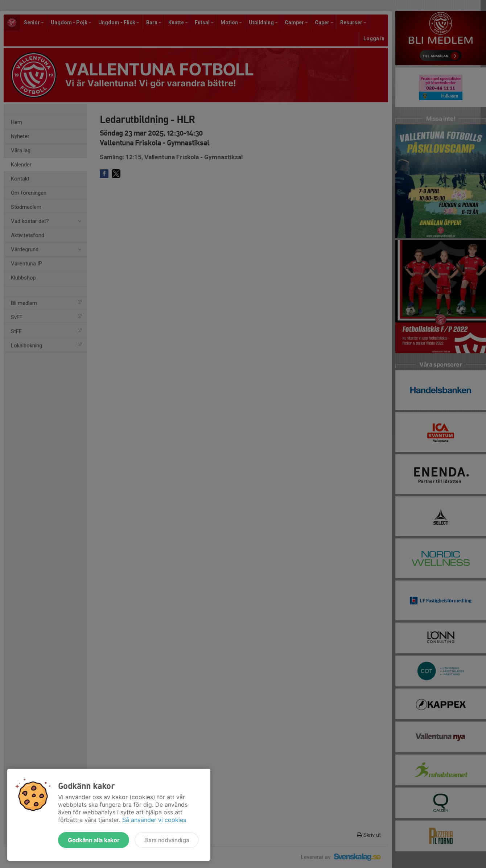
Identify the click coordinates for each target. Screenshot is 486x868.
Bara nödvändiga (167, 840)
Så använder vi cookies (154, 820)
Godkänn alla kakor (94, 840)
